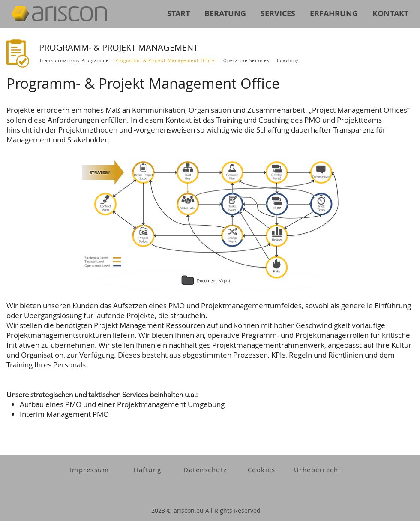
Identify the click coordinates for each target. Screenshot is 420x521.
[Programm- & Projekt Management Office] (166, 61)
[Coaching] (289, 61)
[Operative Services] (247, 61)
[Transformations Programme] (75, 61)
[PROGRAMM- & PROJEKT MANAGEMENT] (137, 47)
